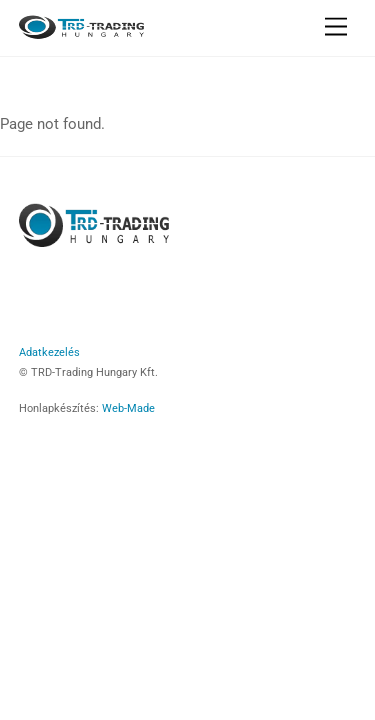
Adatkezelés (49, 352)
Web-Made (128, 408)
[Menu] (336, 27)
